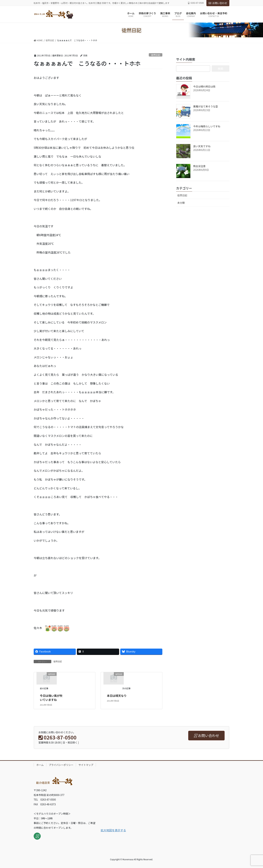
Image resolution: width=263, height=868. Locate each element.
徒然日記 (156, 55)
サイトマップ (86, 765)
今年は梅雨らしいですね (207, 126)
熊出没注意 (199, 166)
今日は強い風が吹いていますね (51, 698)
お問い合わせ (218, 3)
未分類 (181, 203)
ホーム (40, 765)
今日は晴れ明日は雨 (204, 86)
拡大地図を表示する (113, 830)
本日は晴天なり (117, 696)
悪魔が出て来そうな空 (206, 106)
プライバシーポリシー (61, 765)
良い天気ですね (202, 146)
